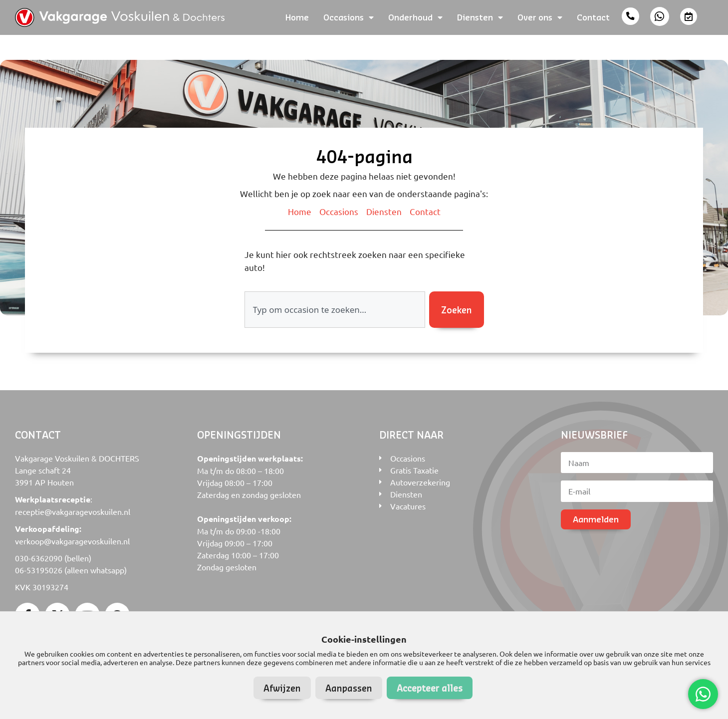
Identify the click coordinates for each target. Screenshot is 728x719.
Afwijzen (282, 688)
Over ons (540, 17)
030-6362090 (39, 558)
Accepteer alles (430, 688)
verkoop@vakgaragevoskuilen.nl (72, 541)
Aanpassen (349, 688)
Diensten (480, 17)
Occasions (349, 17)
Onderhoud (415, 17)
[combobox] (335, 310)
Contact (593, 17)
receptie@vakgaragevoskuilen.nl (73, 511)
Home (297, 17)
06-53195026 (39, 570)
